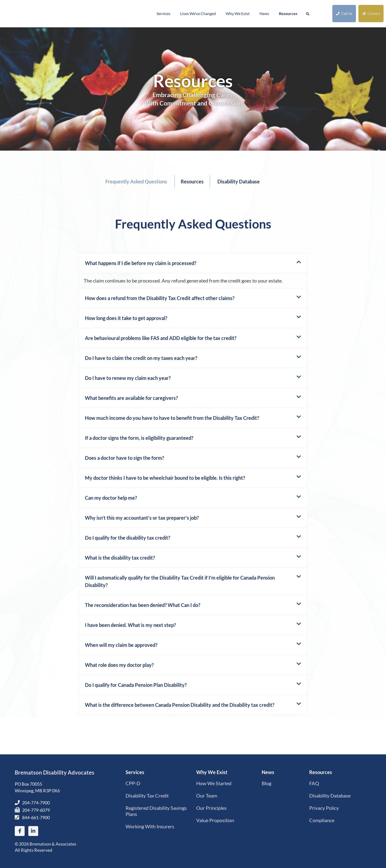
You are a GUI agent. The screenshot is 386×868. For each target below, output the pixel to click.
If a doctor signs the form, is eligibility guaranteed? (139, 438)
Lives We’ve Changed (198, 13)
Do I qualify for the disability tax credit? (128, 538)
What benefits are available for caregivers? (131, 398)
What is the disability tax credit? (120, 558)
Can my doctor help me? (111, 498)
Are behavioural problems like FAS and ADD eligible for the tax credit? (161, 338)
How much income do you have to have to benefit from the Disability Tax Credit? (172, 418)
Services (163, 13)
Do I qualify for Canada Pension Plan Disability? (136, 685)
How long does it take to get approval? (126, 318)
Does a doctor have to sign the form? (124, 458)
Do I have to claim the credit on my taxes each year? (141, 358)
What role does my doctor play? (119, 665)
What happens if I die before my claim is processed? (141, 263)
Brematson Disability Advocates (55, 772)
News (264, 13)
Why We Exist (238, 13)
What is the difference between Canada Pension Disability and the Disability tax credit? (180, 705)
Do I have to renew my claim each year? (128, 378)
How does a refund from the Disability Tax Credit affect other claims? (160, 298)
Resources (288, 13)
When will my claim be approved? (121, 645)
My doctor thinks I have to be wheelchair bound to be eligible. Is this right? (165, 478)
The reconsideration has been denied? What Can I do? (143, 605)
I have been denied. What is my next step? (130, 625)
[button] (193, 263)
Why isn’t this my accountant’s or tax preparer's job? (142, 518)
